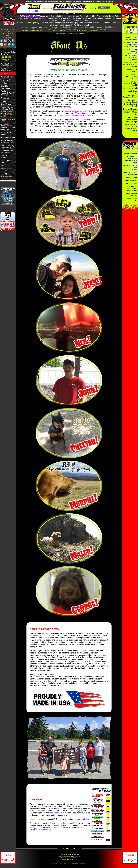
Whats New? (5, 80)
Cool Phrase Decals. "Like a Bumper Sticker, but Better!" (130, 94)
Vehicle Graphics (83, 113)
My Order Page (6, 177)
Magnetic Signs (132, 177)
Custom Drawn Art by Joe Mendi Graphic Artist (131, 188)
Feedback (4, 83)
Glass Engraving (131, 183)
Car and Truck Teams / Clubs (6, 134)
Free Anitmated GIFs (6, 162)
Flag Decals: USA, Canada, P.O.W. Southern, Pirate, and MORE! (131, 128)
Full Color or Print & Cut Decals (131, 173)
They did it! (100, 28)
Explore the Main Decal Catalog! (131, 39)
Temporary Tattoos (131, 154)
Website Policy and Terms (8, 120)
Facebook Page (28, 23)
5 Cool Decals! (59, 30)
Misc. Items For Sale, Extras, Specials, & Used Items (131, 159)
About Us (4, 74)
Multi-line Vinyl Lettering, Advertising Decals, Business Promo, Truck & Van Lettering (130, 55)
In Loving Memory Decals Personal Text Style (131, 76)
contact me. (58, 825)
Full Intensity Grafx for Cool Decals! (69, 856)
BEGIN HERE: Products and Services (6, 59)
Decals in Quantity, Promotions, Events (130, 167)
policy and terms (65, 863)
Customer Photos (7, 77)
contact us (108, 18)
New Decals (34, 11)
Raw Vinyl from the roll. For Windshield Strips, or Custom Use (130, 112)
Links (2, 166)
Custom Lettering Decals (75, 111)
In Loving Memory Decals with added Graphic (131, 83)
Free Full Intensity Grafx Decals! (7, 147)
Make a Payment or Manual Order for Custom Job (7, 109)
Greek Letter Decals (77, 119)
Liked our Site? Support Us (6, 170)
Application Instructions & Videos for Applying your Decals (8, 127)
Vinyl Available (6, 115)
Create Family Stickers (87, 30)
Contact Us (5, 98)
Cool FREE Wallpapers (5, 157)
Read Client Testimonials (5, 87)
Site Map (4, 174)
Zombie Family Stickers (132, 70)
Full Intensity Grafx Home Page (8, 53)
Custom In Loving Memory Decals (78, 115)
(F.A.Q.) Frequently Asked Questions (7, 93)
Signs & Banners (131, 180)
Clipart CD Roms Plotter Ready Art (131, 194)
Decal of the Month (8, 138)
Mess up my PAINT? (32, 30)
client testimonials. (44, 830)
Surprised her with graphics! (51, 28)
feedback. (58, 828)
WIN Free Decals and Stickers (7, 152)
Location (4, 101)
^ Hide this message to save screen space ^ (69, 33)
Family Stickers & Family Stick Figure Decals (130, 64)
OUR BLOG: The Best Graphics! (7, 65)
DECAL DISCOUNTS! (6, 70)
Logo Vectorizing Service (131, 199)
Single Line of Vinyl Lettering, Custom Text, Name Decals (130, 45)
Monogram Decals (82, 819)
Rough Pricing (6, 104)
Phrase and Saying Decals (61, 122)
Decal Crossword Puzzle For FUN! (7, 142)
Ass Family (79, 28)
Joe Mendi (54, 813)
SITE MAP (8, 38)
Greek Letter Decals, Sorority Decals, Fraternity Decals (131, 103)
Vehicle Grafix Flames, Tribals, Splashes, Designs (130, 120)
